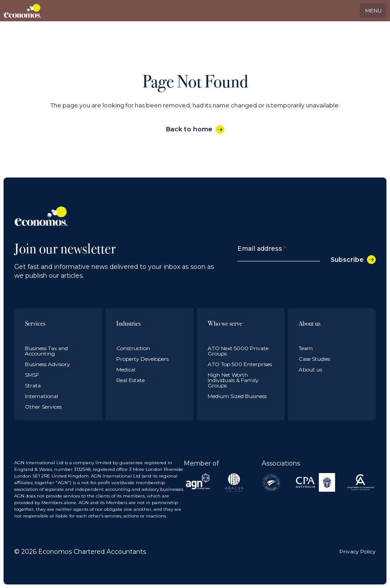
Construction (133, 348)
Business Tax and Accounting (46, 351)
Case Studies (314, 359)
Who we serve (225, 323)
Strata (33, 385)
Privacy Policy (358, 551)
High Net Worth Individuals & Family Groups (233, 380)
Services (35, 323)
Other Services (43, 407)
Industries (128, 323)
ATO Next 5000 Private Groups (238, 351)
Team (306, 348)
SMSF (32, 375)
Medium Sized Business (237, 396)
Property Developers (142, 359)
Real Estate (130, 380)
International (41, 396)
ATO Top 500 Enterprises (240, 364)
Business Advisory (47, 364)
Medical (126, 369)
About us (309, 323)
